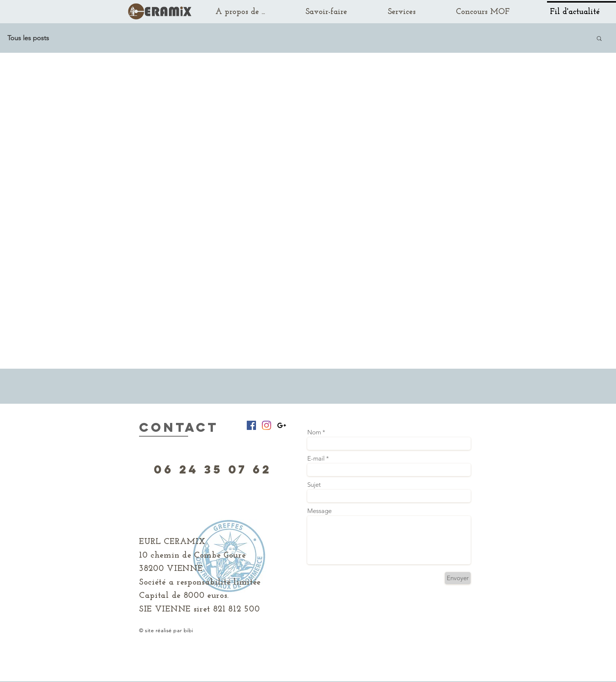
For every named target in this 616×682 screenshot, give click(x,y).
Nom (314, 432)
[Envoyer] (458, 578)
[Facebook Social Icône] (251, 425)
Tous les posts (28, 38)
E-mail (316, 459)
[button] (599, 39)
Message (319, 511)
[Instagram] (267, 425)
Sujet (314, 485)
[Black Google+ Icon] (282, 425)
